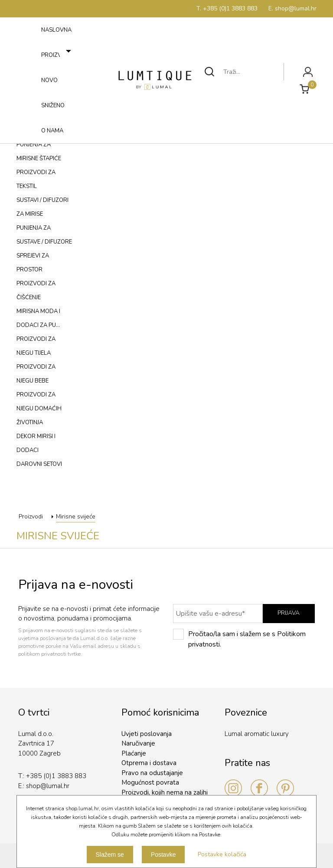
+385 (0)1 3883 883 (56, 776)
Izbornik (29, 141)
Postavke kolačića (222, 854)
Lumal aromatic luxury (257, 734)
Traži (210, 72)
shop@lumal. (45, 786)
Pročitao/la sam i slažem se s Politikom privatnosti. (239, 639)
